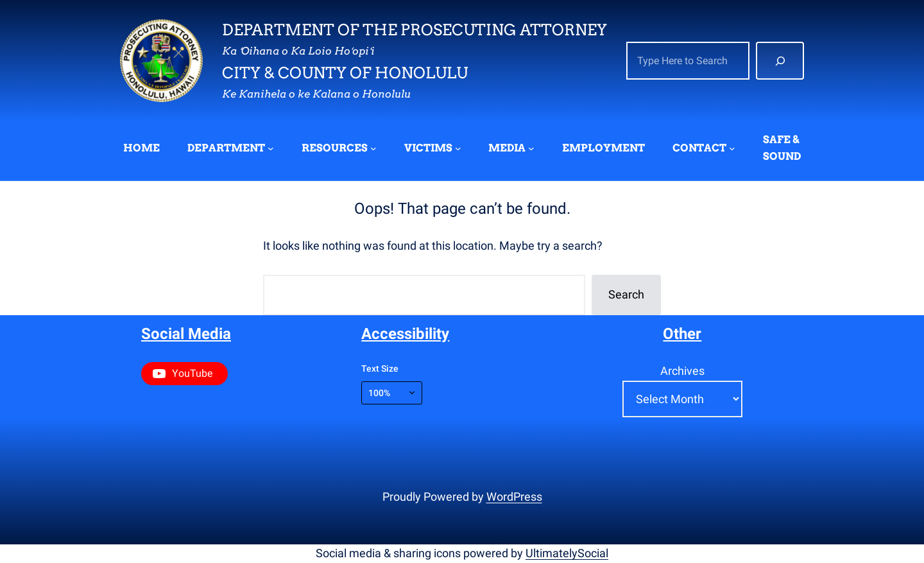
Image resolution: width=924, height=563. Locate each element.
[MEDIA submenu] (531, 148)
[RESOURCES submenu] (373, 148)
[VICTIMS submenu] (458, 148)
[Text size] (392, 393)
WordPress (514, 497)
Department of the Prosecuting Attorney (415, 30)
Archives (682, 371)
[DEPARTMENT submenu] (271, 148)
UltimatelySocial (567, 553)
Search (626, 294)
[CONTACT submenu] (732, 148)
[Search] (780, 61)
